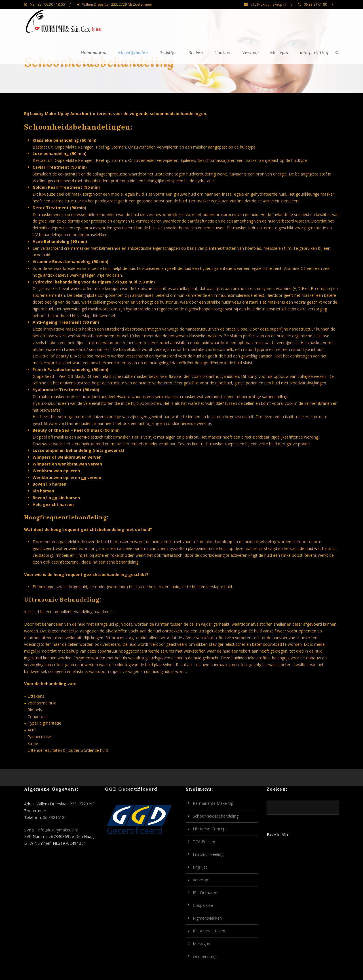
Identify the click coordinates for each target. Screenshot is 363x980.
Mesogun (279, 52)
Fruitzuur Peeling (208, 854)
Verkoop (250, 52)
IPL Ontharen (205, 893)
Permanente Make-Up (213, 803)
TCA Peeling (204, 842)
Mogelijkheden (133, 52)
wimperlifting (314, 52)
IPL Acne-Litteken (209, 931)
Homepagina (94, 52)
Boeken (196, 52)
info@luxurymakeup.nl (58, 830)
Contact (223, 52)
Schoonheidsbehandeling (216, 816)
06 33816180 (55, 817)
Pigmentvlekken (207, 918)
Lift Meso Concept (210, 829)
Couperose (203, 905)
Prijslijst (168, 52)
